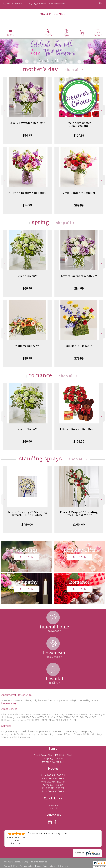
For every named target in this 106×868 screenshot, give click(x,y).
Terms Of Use (10, 866)
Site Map (64, 866)
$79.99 (79, 358)
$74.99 (27, 205)
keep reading (9, 703)
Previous (4, 110)
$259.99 (27, 525)
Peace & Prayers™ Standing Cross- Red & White (79, 514)
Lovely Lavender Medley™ (27, 123)
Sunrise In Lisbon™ (79, 346)
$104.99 (79, 135)
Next (102, 110)
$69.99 (27, 288)
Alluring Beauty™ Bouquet (27, 193)
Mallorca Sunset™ (27, 346)
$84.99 (27, 135)
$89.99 (79, 205)
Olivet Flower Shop (53, 14)
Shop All (72, 70)
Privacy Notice (27, 866)
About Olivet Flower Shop (17, 695)
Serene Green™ (27, 276)
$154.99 (79, 441)
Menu (11, 35)
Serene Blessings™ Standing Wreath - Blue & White (27, 514)
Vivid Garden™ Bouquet (79, 193)
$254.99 (79, 525)
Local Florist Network (47, 866)
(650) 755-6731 (15, 3)
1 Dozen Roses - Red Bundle (79, 429)
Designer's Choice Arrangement (79, 124)
